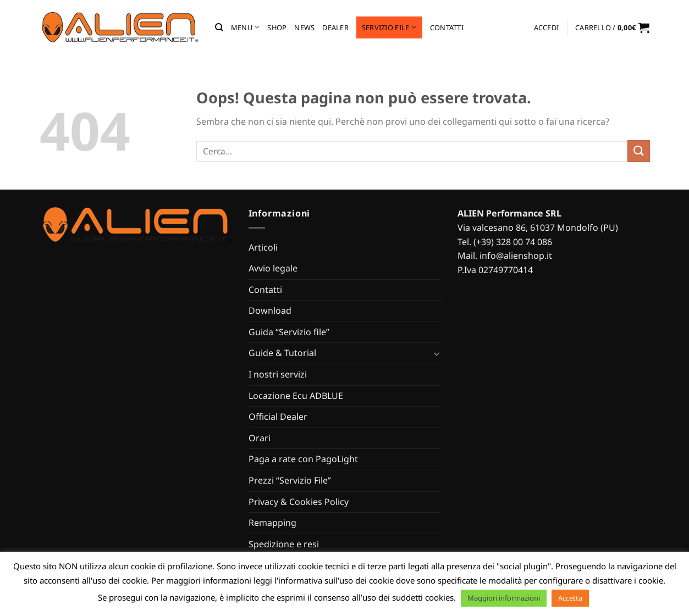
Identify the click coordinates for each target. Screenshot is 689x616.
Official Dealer (278, 417)
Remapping (272, 523)
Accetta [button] (570, 598)
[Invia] (638, 151)
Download (270, 310)
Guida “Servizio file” (289, 332)
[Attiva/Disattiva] (437, 353)
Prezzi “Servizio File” (290, 480)
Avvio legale (273, 268)
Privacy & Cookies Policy (299, 502)
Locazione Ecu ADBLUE (296, 396)
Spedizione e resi (284, 544)
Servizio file (389, 27)
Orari (260, 438)
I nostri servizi (278, 374)
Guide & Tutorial (282, 353)
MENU (245, 27)
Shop (277, 27)
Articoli (263, 247)
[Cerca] (219, 27)
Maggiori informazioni (504, 598)
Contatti (447, 27)
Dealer (335, 27)
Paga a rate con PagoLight (303, 459)
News (304, 27)
